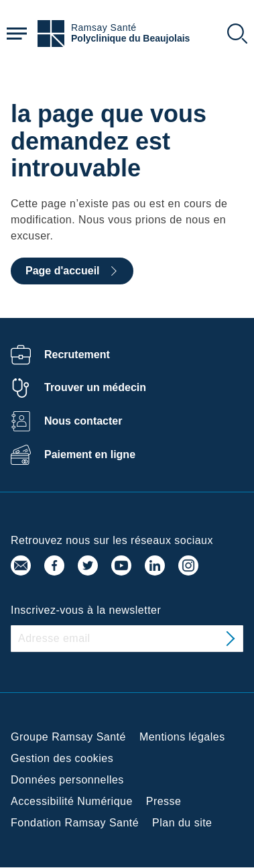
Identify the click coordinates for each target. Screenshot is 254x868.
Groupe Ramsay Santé (68, 737)
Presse (164, 801)
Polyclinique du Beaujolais (130, 39)
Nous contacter (83, 421)
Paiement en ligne (90, 454)
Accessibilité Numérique (72, 801)
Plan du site (182, 823)
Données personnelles (67, 780)
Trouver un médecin (95, 387)
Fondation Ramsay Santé (75, 823)
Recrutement (77, 355)
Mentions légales (182, 737)
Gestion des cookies (62, 758)
